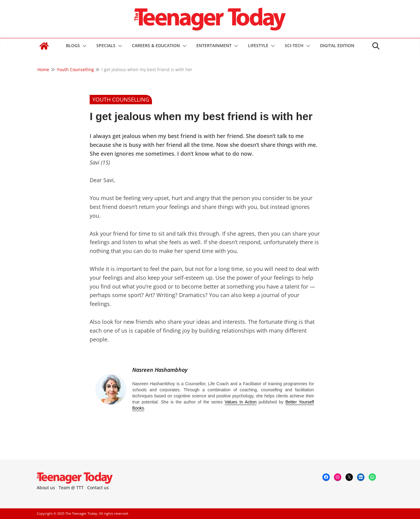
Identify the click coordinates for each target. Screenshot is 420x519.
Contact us (98, 488)
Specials (106, 45)
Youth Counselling (121, 99)
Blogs (73, 45)
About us (46, 488)
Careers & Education (156, 45)
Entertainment (214, 45)
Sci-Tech (294, 45)
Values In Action (241, 402)
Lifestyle (258, 45)
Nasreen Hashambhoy (160, 370)
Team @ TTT (71, 488)
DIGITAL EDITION (337, 45)
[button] (83, 46)
